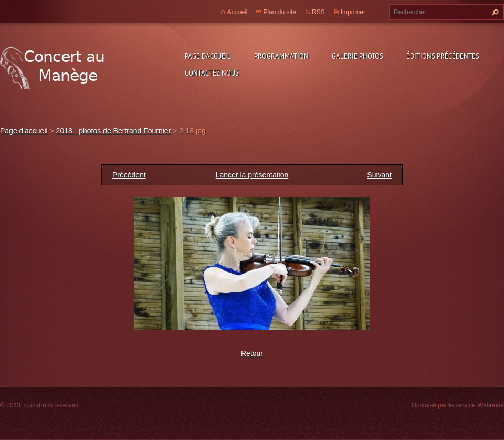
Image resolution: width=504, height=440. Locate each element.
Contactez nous (212, 72)
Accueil (238, 12)
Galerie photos (358, 56)
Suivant (379, 175)
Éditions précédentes (443, 56)
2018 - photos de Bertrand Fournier (114, 131)
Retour (252, 353)
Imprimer (353, 12)
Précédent (129, 175)
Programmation (281, 56)
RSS (318, 12)
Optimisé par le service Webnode (458, 405)
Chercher (494, 12)
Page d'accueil (208, 56)
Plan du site (280, 12)
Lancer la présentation (252, 175)
